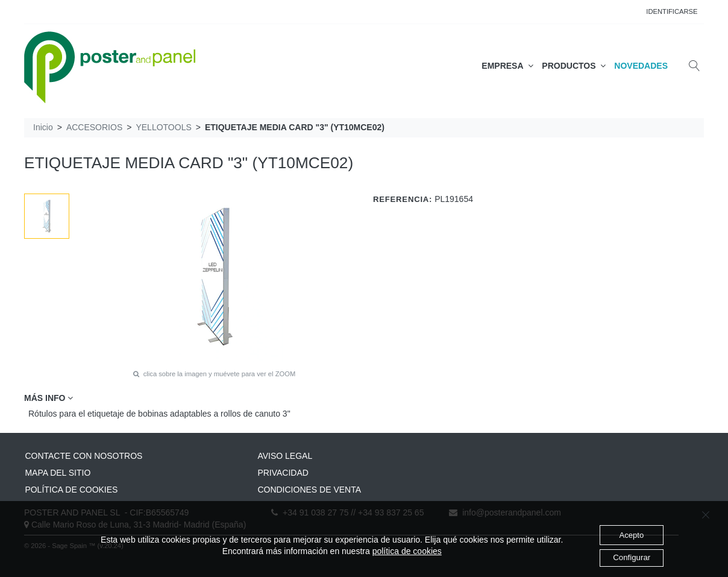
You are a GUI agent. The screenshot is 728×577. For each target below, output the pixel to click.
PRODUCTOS (574, 66)
